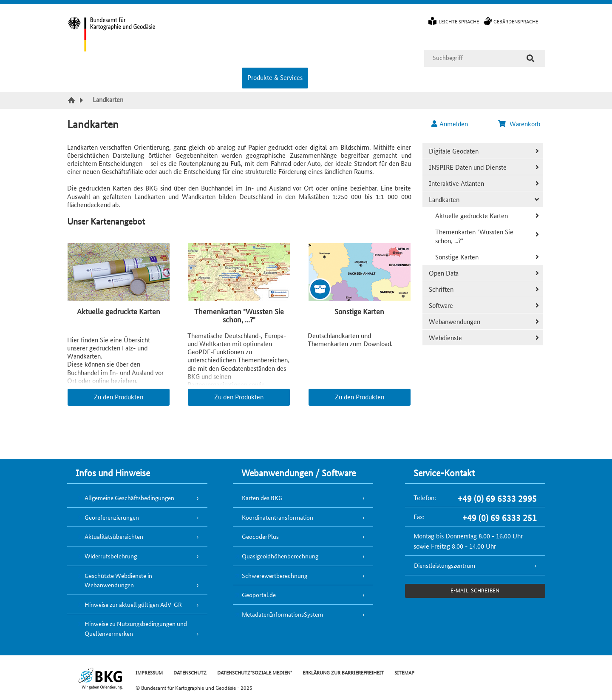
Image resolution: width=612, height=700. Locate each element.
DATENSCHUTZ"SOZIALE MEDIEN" (255, 672)
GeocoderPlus (260, 536)
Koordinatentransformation (278, 517)
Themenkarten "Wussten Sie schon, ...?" (474, 236)
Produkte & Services (275, 77)
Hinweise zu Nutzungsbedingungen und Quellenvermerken (136, 628)
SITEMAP (404, 672)
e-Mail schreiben (475, 590)
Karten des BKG (262, 498)
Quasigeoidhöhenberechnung (280, 556)
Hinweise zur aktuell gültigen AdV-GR (133, 604)
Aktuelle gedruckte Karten (472, 215)
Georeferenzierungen (112, 517)
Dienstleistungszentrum (445, 565)
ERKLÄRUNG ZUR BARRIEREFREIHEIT (343, 672)
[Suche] (530, 58)
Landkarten (444, 199)
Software (441, 305)
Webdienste (445, 337)
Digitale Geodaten (454, 151)
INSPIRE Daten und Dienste (468, 167)
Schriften (441, 289)
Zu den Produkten (119, 397)
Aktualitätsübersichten (114, 536)
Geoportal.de (259, 595)
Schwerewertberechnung (275, 575)
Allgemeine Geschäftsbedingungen (129, 498)
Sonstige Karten (457, 257)
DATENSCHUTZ (190, 672)
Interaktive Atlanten (456, 183)
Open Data (444, 273)
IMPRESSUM (149, 672)
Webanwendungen (455, 321)
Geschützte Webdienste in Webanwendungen (118, 580)
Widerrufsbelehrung (111, 556)
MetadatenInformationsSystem (282, 614)
